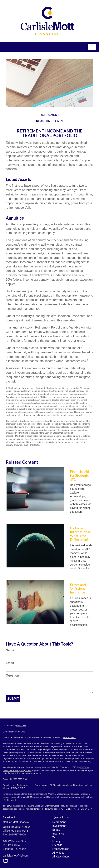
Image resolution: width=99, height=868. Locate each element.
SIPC (22, 788)
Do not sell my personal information (25, 773)
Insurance (58, 834)
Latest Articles (61, 849)
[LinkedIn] (5, 861)
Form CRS (21, 726)
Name (10, 650)
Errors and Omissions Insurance (78, 588)
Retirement (59, 822)
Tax (55, 837)
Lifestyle (57, 845)
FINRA (14, 788)
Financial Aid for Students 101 (79, 475)
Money (57, 841)
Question (12, 676)
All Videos (58, 853)
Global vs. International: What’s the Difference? (80, 534)
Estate (56, 830)
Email (10, 663)
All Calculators (61, 857)
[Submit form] (13, 699)
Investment (59, 826)
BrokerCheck (70, 737)
